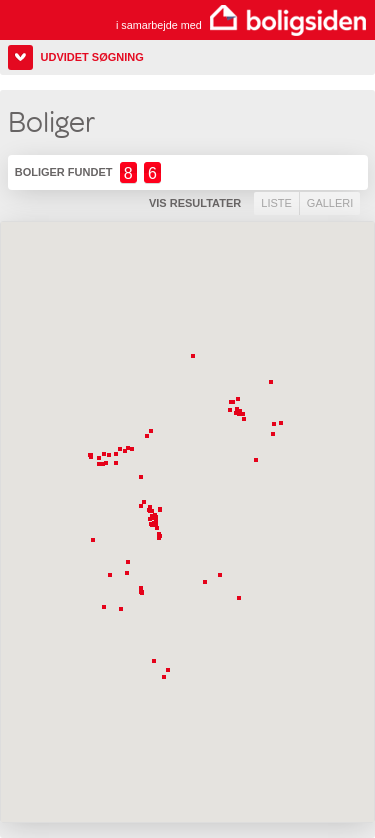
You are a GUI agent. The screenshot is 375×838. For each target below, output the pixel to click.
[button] (127, 453)
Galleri (330, 203)
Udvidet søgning (92, 57)
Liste (276, 203)
